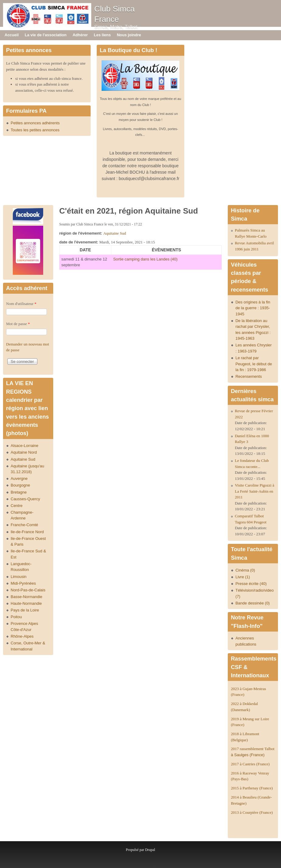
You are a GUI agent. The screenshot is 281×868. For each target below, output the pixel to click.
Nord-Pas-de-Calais (28, 590)
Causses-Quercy (25, 499)
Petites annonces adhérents (35, 123)
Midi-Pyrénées (23, 583)
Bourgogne (20, 485)
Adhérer (80, 35)
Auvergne (19, 478)
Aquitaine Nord (24, 452)
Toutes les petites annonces (35, 130)
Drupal (150, 850)
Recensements (249, 376)
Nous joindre (129, 35)
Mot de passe (18, 324)
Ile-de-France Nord (27, 532)
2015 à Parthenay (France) (252, 788)
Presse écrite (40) (251, 584)
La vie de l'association (45, 35)
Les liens (102, 35)
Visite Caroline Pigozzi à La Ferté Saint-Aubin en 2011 (255, 491)
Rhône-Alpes (22, 636)
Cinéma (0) (245, 570)
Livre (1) (243, 577)
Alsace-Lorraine (24, 446)
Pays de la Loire (25, 610)
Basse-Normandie (26, 597)
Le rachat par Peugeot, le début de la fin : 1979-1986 (254, 364)
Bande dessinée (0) (253, 603)
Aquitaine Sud (114, 233)
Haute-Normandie (26, 603)
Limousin (19, 577)
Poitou (16, 617)
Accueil (12, 35)
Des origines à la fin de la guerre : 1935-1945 (253, 308)
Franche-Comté (24, 525)
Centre (17, 506)
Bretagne (19, 492)
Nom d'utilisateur (21, 304)
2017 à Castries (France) (250, 764)
